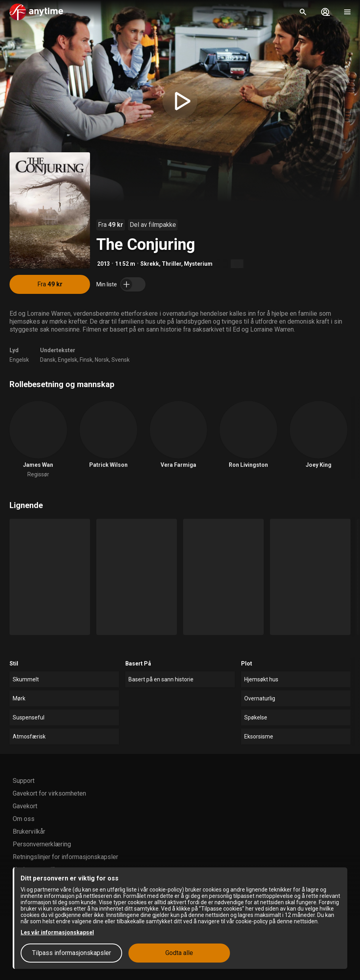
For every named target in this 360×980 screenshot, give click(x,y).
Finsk (86, 360)
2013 (103, 264)
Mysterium (198, 264)
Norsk (102, 360)
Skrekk (150, 264)
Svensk (121, 360)
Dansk (48, 360)
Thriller (171, 264)
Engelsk (19, 360)
